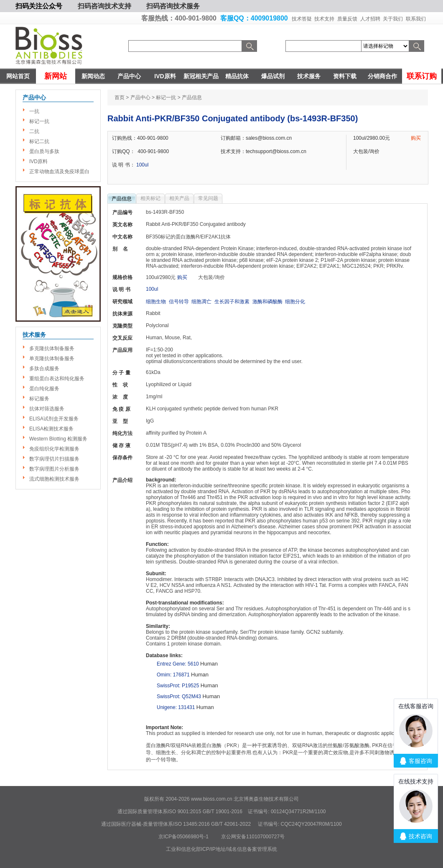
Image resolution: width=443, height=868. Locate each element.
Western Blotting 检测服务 (58, 439)
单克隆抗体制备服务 (52, 358)
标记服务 (39, 399)
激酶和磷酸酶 (267, 302)
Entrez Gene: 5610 (178, 664)
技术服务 (309, 76)
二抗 (34, 131)
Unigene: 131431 (176, 707)
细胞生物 (156, 302)
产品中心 (129, 76)
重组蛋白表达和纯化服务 (57, 379)
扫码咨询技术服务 (173, 6)
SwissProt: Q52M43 (179, 696)
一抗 (34, 111)
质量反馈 (347, 19)
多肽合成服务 (44, 369)
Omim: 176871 (173, 675)
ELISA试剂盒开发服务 (54, 419)
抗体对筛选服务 (47, 409)
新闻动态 (93, 76)
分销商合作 (382, 76)
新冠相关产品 (201, 76)
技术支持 (324, 19)
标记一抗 (39, 121)
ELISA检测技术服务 (51, 429)
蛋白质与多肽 (44, 151)
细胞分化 (295, 302)
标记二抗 (39, 141)
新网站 (56, 76)
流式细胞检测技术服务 (54, 479)
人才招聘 (370, 19)
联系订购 (422, 76)
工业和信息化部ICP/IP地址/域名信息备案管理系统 (221, 849)
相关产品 (179, 198)
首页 (120, 97)
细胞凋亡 (201, 302)
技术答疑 (302, 19)
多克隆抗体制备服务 (52, 348)
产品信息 (122, 199)
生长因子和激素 (232, 302)
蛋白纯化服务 (44, 389)
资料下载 (345, 76)
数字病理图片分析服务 (54, 469)
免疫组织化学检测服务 (54, 449)
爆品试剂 (273, 76)
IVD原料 (165, 76)
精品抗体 (237, 76)
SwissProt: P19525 (178, 686)
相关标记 (150, 198)
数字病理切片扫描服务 (54, 459)
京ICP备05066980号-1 (183, 837)
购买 (416, 138)
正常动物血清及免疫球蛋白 (59, 172)
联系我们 (416, 19)
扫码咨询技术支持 (104, 6)
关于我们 (393, 19)
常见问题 (208, 198)
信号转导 (179, 302)
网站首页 (18, 76)
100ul (142, 165)
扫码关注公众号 (39, 6)
